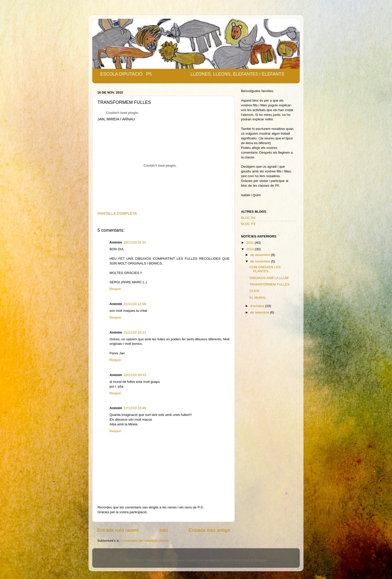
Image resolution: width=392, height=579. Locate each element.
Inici (164, 530)
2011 (250, 243)
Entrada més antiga (209, 530)
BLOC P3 (248, 224)
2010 (250, 249)
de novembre (261, 261)
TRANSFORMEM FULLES (270, 284)
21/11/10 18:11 (135, 332)
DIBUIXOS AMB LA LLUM (269, 278)
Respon (115, 289)
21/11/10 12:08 (135, 304)
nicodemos (213, 560)
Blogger (261, 560)
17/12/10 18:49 (135, 408)
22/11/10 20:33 (135, 375)
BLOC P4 (248, 218)
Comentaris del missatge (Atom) (145, 541)
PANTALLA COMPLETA (117, 213)
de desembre (261, 255)
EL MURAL (258, 298)
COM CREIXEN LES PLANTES (265, 269)
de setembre (260, 312)
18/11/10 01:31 (135, 242)
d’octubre (258, 306)
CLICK (254, 291)
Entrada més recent (118, 530)
